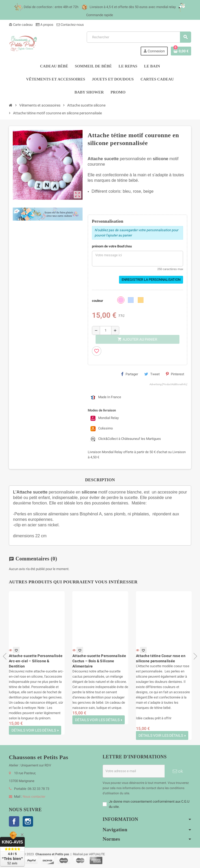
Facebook (14, 821)
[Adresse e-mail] (134, 771)
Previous (6, 656)
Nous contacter (34, 797)
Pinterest (175, 374)
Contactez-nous (70, 25)
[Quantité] (106, 330)
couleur (98, 301)
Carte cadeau (21, 25)
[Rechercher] (139, 37)
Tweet (152, 374)
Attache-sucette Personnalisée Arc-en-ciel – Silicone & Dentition (36, 661)
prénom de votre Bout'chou (112, 246)
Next (194, 656)
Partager (130, 374)
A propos (45, 25)
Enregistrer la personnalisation (151, 280)
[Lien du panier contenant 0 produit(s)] (181, 51)
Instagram (28, 821)
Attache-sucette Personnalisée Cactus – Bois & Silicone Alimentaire (99, 661)
